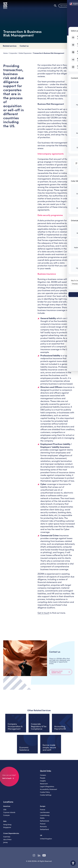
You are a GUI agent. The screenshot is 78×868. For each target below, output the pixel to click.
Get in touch (64, 6)
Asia (5, 823)
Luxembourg (45, 817)
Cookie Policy (45, 794)
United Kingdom (46, 840)
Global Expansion (25, 53)
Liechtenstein (45, 814)
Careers (43, 777)
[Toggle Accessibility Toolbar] (73, 863)
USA (5, 811)
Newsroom (44, 785)
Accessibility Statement (48, 791)
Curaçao (6, 817)
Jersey (5, 844)
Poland (43, 825)
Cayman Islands (9, 814)
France (43, 811)
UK (41, 837)
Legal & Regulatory (47, 788)
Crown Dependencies (11, 835)
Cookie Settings (46, 797)
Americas (7, 808)
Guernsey (7, 838)
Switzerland (44, 831)
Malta (42, 820)
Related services (10, 46)
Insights (43, 782)
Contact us (24, 46)
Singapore (7, 829)
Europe (43, 808)
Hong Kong (7, 826)
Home (5, 53)
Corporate (13, 53)
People (43, 780)
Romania (43, 828)
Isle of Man (7, 841)
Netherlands (45, 823)
